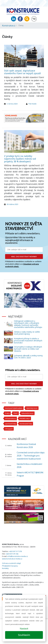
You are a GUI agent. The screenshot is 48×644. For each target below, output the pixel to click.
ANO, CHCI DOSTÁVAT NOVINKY (24, 257)
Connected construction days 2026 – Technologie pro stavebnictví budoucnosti (31, 456)
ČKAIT (16, 413)
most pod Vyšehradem (14, 408)
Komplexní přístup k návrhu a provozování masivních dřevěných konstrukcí (28, 341)
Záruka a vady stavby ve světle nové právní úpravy (27, 333)
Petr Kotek (33, 104)
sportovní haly (10, 424)
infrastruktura (10, 418)
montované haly (26, 424)
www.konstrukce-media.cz (12, 559)
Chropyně (9, 429)
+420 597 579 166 (12, 554)
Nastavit (24, 629)
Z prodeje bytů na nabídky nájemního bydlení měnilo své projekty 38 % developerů (20, 159)
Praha (7, 413)
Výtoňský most (32, 408)
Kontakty (5, 568)
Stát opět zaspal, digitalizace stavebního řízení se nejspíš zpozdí (22, 72)
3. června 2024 (12, 104)
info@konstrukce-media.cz (18, 556)
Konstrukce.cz (9, 26)
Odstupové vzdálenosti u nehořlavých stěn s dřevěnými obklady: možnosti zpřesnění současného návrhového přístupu (28, 324)
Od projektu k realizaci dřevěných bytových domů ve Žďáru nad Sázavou (28, 349)
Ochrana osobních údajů (11, 563)
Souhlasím (24, 635)
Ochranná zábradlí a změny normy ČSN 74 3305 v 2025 (28, 357)
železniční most (27, 413)
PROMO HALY (25, 418)
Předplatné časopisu (10, 566)
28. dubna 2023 (12, 204)
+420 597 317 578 (15, 551)
